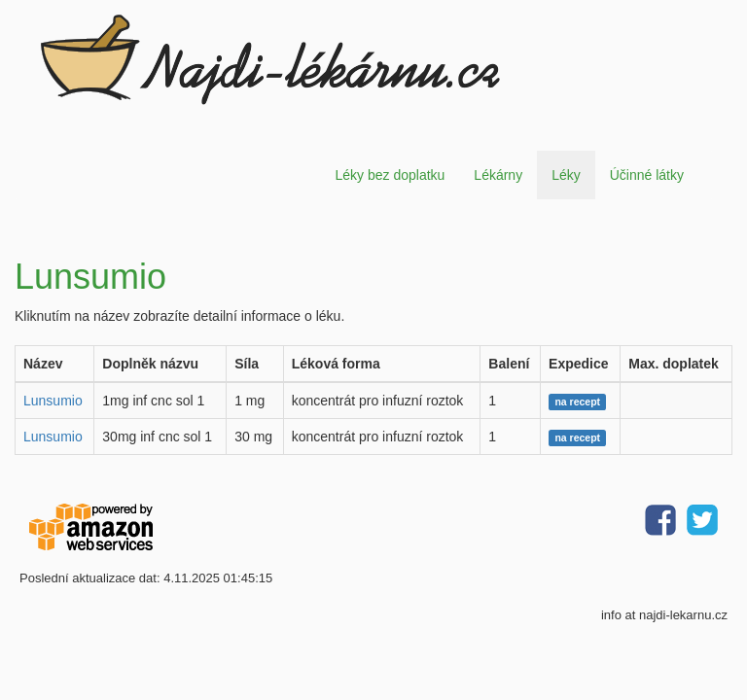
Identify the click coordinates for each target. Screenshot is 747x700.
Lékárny (498, 175)
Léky (566, 175)
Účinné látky (647, 175)
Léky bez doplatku (390, 175)
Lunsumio (53, 401)
